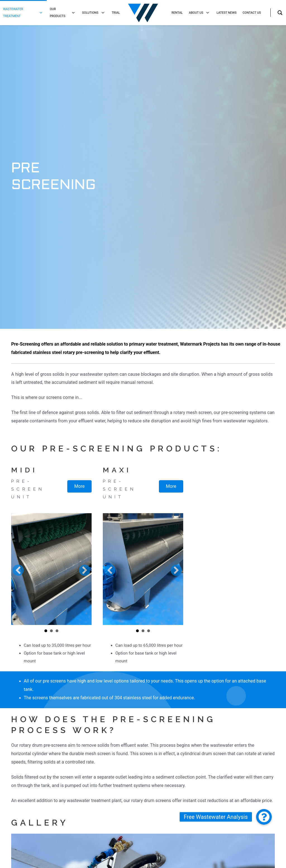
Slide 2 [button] (51, 631)
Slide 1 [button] (46, 631)
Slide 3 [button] (57, 631)
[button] (18, 570)
